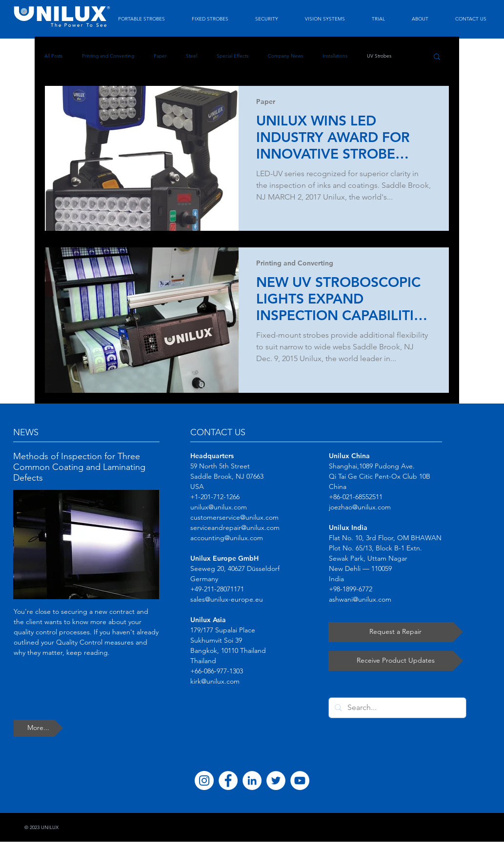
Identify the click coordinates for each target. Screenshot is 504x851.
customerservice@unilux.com (234, 517)
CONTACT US (218, 432)
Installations (335, 56)
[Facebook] (228, 780)
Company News (285, 56)
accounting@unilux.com (227, 538)
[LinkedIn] (252, 780)
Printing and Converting (108, 56)
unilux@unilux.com (219, 507)
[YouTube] (300, 780)
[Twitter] (276, 780)
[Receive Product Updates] (396, 661)
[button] (437, 57)
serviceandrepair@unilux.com (235, 527)
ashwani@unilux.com (360, 599)
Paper (160, 56)
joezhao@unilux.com (360, 507)
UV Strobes (379, 56)
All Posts (53, 56)
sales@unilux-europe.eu (227, 599)
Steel (192, 56)
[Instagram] (204, 780)
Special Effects (232, 56)
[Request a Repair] (396, 632)
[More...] (38, 728)
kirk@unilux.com (215, 681)
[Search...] (396, 708)
